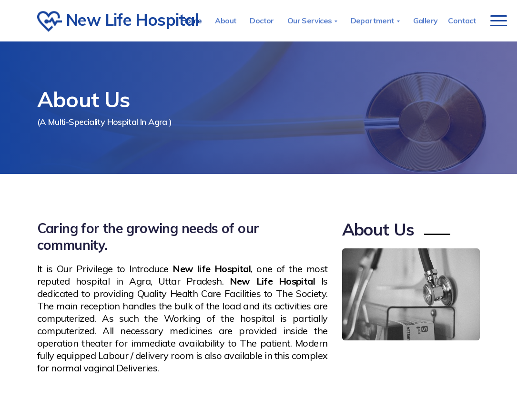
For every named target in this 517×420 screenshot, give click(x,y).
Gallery (426, 20)
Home (192, 20)
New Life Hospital (106, 21)
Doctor (262, 20)
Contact (462, 20)
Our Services (310, 20)
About (226, 20)
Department (373, 20)
